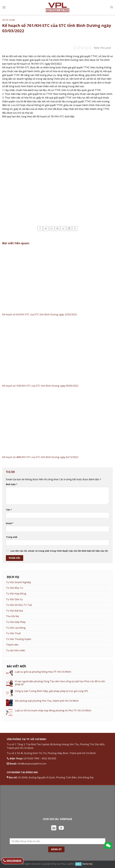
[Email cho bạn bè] (52, 229)
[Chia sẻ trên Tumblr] (75, 229)
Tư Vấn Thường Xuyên (19, 639)
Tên (9, 510)
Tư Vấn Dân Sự (14, 599)
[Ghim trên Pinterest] (57, 229)
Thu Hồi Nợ (12, 616)
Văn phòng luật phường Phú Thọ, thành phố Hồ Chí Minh (47, 701)
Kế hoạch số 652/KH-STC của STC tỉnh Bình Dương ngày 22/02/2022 (40, 314)
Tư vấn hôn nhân (16, 650)
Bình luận (12, 484)
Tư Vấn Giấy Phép (16, 622)
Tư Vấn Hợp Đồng (16, 594)
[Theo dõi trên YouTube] (61, 828)
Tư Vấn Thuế (13, 633)
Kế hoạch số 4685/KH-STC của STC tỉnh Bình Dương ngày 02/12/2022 (40, 457)
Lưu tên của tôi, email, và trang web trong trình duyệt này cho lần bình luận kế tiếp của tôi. (59, 551)
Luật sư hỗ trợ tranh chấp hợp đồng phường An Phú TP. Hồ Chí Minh (53, 711)
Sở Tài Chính (9, 20)
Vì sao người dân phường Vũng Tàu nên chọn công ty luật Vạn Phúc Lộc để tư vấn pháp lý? (60, 683)
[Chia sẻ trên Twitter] (46, 229)
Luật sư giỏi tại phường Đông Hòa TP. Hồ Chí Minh (43, 672)
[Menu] (4, 7)
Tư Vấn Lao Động (16, 628)
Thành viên (12, 645)
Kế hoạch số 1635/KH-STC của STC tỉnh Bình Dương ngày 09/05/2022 (40, 386)
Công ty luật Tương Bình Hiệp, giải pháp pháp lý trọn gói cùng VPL (52, 691)
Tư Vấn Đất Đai (14, 611)
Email (10, 523)
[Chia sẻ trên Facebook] (40, 229)
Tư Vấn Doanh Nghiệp (19, 582)
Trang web (12, 537)
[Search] (112, 7)
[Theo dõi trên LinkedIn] (54, 828)
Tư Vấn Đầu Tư (15, 588)
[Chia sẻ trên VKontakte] (63, 229)
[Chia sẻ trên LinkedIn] (69, 229)
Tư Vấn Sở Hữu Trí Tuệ (19, 605)
